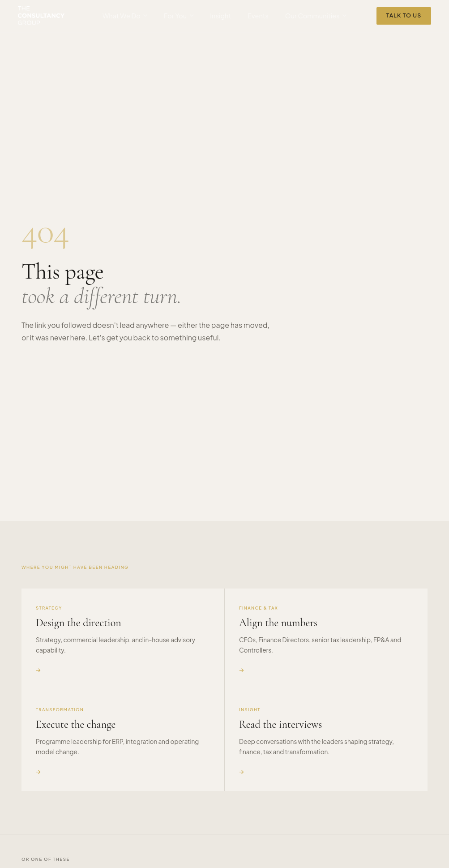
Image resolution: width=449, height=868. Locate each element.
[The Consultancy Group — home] (41, 16)
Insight (220, 16)
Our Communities (316, 16)
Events (258, 16)
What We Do (125, 16)
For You (179, 16)
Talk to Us (404, 15)
